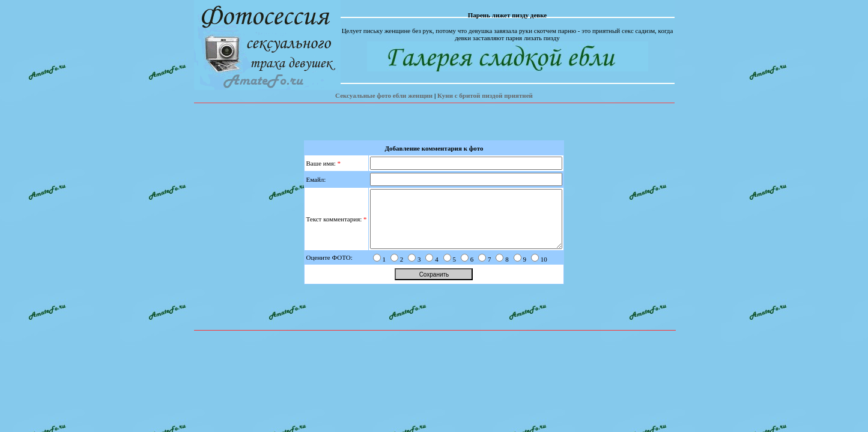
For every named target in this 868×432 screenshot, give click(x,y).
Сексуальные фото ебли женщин (384, 95)
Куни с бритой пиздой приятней (485, 95)
